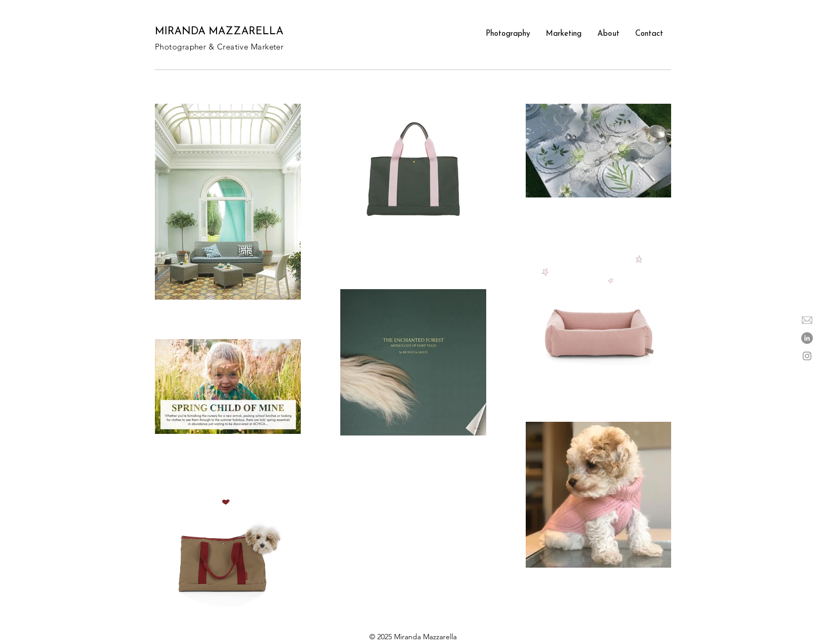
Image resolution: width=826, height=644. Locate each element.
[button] (564, 34)
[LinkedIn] (807, 338)
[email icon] (807, 320)
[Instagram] (807, 356)
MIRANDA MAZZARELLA (219, 32)
